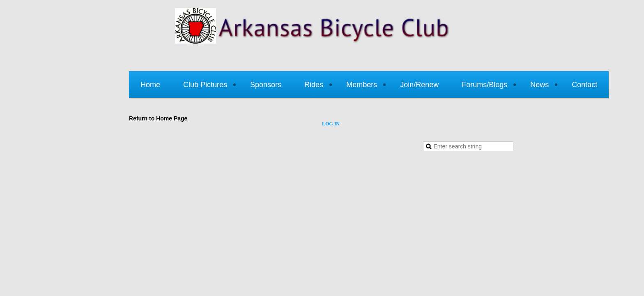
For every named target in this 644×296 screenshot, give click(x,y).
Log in (331, 124)
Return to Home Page (158, 118)
